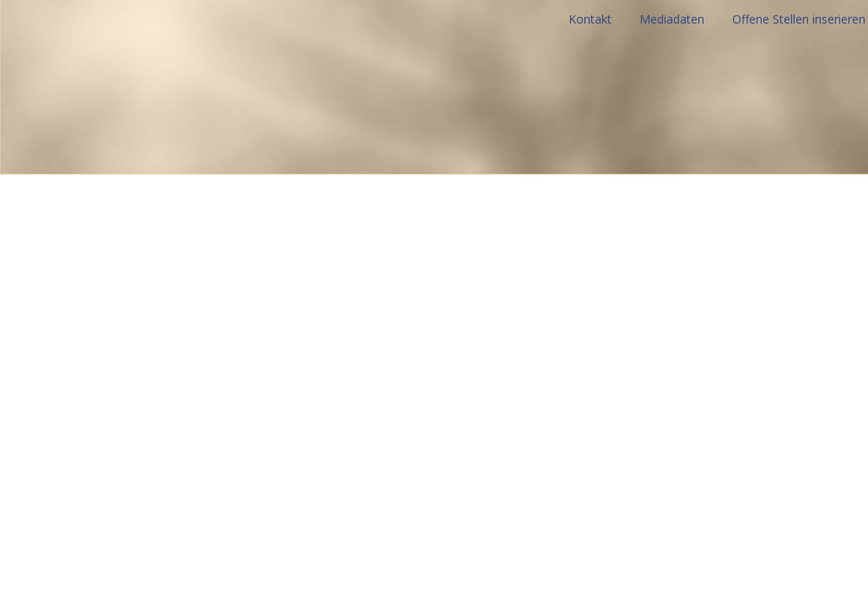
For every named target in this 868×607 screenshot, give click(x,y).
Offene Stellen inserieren (799, 19)
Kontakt (590, 19)
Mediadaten (672, 19)
